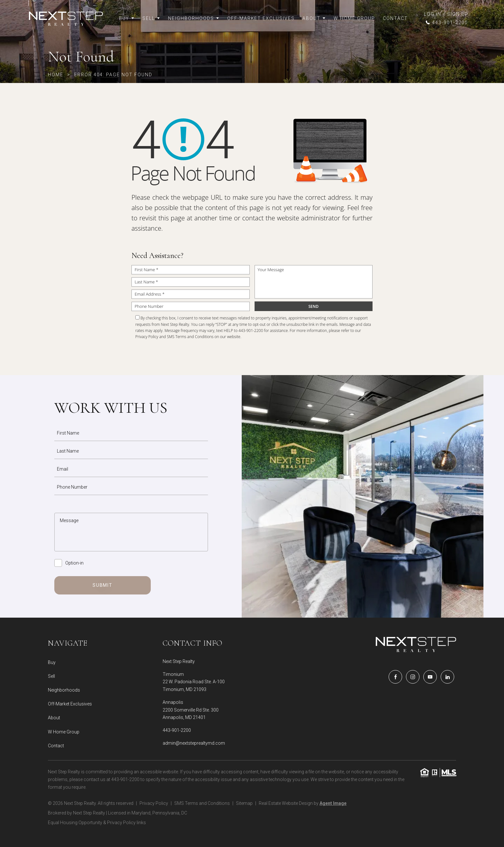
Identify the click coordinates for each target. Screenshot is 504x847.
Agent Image (333, 803)
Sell (151, 18)
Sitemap (244, 803)
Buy (127, 18)
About (314, 18)
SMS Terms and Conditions (190, 337)
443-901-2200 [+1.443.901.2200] (177, 730)
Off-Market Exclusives (261, 18)
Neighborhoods (194, 18)
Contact (395, 18)
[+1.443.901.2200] (446, 23)
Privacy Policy (147, 337)
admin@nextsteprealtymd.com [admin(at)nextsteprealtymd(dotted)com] (194, 743)
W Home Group (355, 18)
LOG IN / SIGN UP (446, 14)
